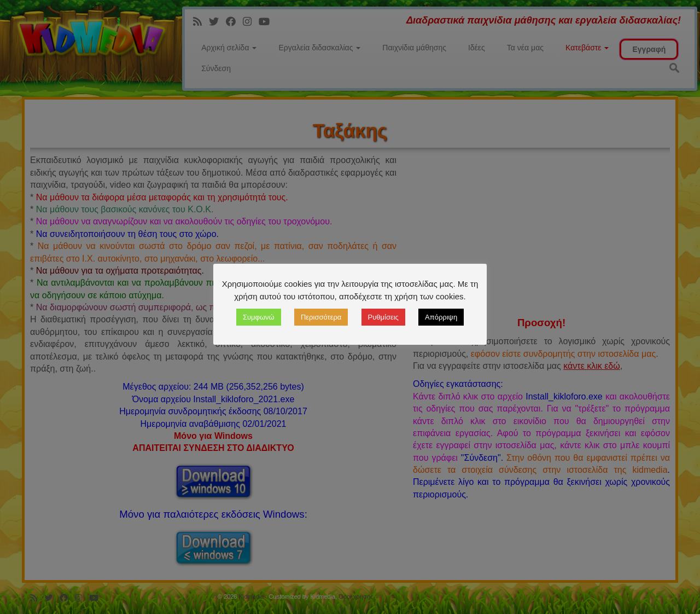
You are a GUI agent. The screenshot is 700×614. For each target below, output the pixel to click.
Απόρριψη (441, 317)
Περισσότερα (321, 317)
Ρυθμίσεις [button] (383, 317)
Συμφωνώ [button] (259, 317)
